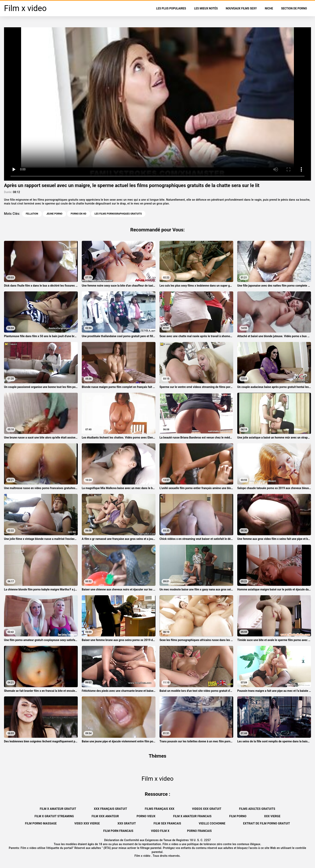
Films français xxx (160, 809)
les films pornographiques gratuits (118, 214)
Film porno (238, 816)
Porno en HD (79, 214)
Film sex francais (167, 823)
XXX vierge (272, 816)
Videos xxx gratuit (207, 809)
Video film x (160, 831)
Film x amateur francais (192, 816)
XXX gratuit (127, 823)
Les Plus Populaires (171, 8)
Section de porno (294, 8)
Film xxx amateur (105, 816)
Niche (269, 8)
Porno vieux (146, 816)
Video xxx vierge (87, 823)
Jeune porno (54, 214)
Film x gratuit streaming (54, 816)
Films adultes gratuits (257, 809)
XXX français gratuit (110, 809)
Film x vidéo (143, 856)
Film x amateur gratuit (58, 809)
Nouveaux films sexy (241, 8)
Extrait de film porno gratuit (266, 823)
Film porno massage (41, 823)
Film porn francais (118, 831)
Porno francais (199, 831)
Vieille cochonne (212, 823)
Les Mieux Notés (206, 8)
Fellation (32, 214)
